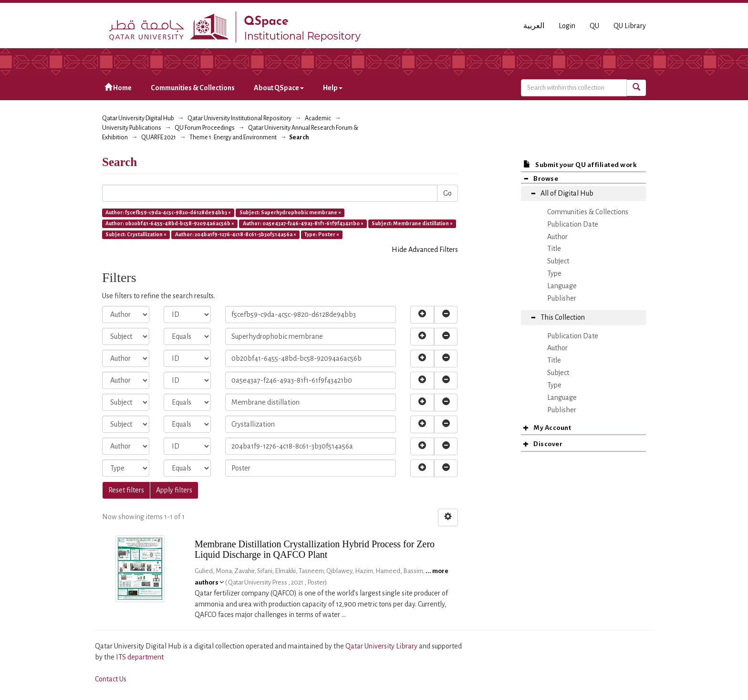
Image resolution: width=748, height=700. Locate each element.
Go (447, 193)
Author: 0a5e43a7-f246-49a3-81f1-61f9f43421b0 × (303, 223)
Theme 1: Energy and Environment (233, 137)
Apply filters (174, 490)
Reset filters (126, 490)
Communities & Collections (193, 88)
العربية (534, 26)
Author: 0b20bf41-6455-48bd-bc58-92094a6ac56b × (170, 223)
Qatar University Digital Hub (138, 118)
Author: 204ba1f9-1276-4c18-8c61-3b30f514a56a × (236, 234)
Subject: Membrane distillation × (412, 223)
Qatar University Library (382, 646)
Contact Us (111, 679)
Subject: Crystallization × (136, 234)
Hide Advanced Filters (425, 250)
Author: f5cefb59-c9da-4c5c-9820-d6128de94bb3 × (168, 212)
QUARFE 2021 (159, 137)
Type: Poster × (322, 234)
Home (118, 88)
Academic (318, 118)
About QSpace (279, 88)
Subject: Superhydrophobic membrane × (290, 212)
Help (333, 88)
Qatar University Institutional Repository (239, 118)
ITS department (140, 657)
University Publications (132, 128)
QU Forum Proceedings (205, 128)
